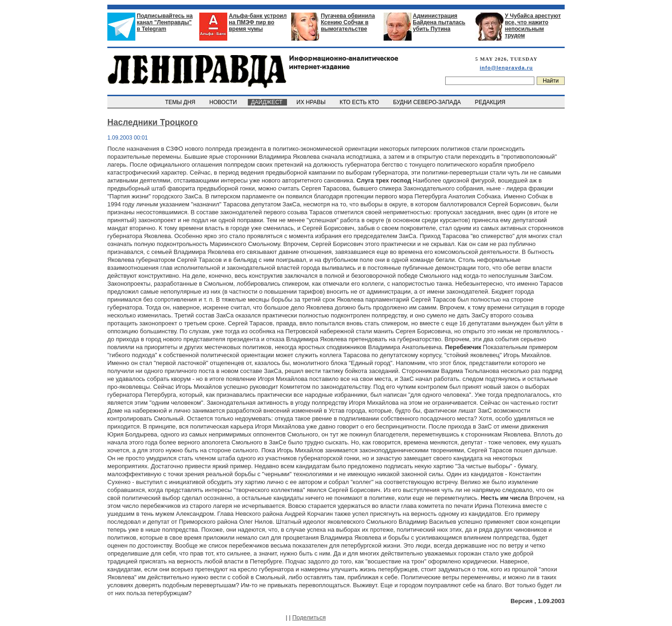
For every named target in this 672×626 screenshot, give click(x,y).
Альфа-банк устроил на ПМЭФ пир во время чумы (258, 22)
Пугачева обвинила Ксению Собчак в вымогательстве (348, 22)
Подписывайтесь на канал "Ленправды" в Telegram (165, 22)
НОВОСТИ (224, 102)
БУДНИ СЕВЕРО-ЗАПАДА (427, 102)
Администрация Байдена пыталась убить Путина (439, 22)
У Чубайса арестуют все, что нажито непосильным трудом (533, 26)
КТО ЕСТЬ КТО (360, 102)
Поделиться (309, 617)
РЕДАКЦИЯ (491, 102)
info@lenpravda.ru (506, 68)
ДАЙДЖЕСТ (267, 102)
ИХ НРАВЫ (312, 102)
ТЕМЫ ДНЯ (181, 102)
